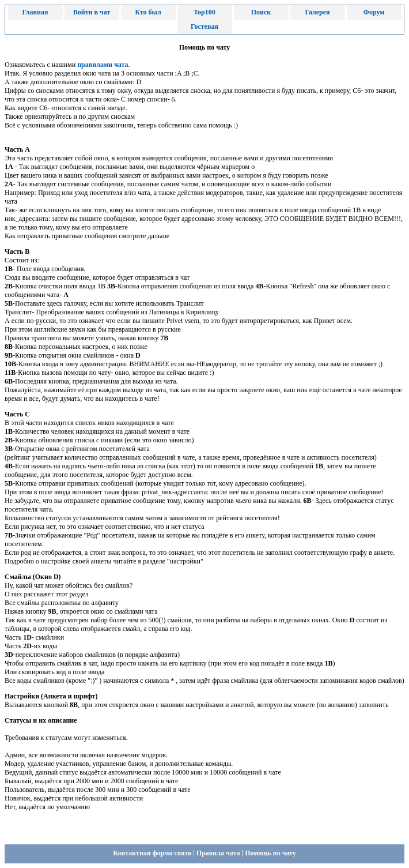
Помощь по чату (270, 853)
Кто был (148, 12)
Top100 (204, 12)
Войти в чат (92, 12)
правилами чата (103, 65)
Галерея (317, 12)
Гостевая (204, 27)
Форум (374, 12)
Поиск (261, 12)
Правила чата (218, 853)
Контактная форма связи (152, 853)
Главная (35, 12)
